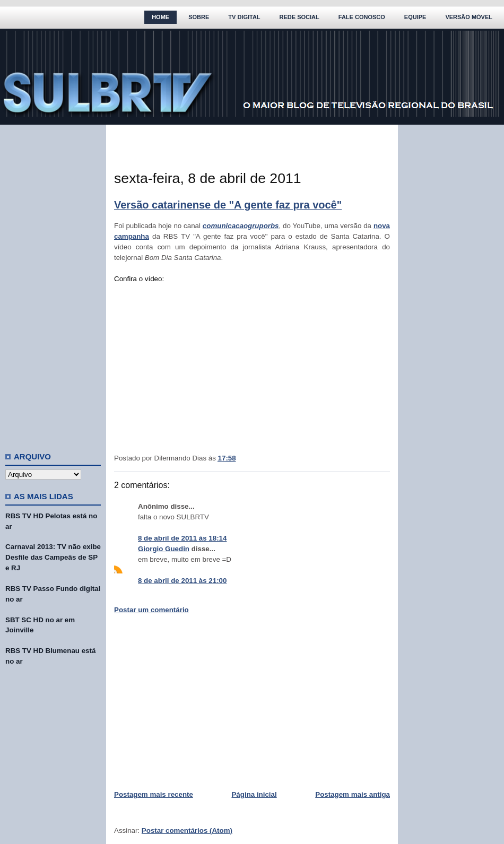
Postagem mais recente (154, 794)
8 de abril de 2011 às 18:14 (182, 538)
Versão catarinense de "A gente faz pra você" (228, 205)
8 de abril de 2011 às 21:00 (182, 581)
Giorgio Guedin (164, 549)
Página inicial (254, 794)
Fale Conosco (362, 17)
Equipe (415, 17)
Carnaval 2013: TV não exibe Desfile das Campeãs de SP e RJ (53, 557)
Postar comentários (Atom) (187, 830)
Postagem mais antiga (353, 794)
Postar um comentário (151, 610)
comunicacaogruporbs (241, 226)
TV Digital (244, 17)
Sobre (199, 17)
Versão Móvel (469, 17)
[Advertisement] (53, 284)
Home (160, 17)
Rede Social (299, 17)
